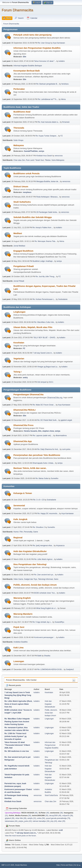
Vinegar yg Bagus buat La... (48, 367)
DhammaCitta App (23, 441)
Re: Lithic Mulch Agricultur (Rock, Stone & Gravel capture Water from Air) (18, 704)
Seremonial (19, 506)
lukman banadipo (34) (41, 821)
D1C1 (51, 382)
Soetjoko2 (70, 669)
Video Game (18, 579)
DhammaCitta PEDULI (24, 410)
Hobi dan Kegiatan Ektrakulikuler (30, 551)
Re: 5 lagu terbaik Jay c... (42, 622)
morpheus (27, 192)
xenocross (59, 156)
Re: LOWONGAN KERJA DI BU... (50, 669)
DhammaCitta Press (23, 425)
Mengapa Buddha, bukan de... (48, 181)
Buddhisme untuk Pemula (26, 173)
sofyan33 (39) (67, 816)
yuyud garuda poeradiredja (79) (58, 818)
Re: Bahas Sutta (42, 478)
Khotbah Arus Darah (44, 156)
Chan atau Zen (19, 160)
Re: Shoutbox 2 (39, 527)
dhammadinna (61, 436)
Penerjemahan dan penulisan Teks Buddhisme (37, 455)
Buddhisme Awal (22, 112)
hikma (63, 99)
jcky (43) (54, 821)
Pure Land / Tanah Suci (35, 160)
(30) (20, 816)
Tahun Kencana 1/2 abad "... (45, 61)
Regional (18, 538)
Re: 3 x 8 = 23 (39, 500)
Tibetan (48, 160)
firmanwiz (66, 122)
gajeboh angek (66, 420)
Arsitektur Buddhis (20, 642)
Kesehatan (19, 343)
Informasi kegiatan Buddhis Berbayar (28, 66)
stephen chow (48, 431)
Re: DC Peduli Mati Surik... (48, 420)
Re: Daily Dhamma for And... (48, 449)
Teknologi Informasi (45, 579)
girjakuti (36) (10, 818)
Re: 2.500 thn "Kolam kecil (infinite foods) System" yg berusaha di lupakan (15, 736)
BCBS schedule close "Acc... (45, 593)
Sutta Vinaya (18, 140)
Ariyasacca (60, 546)
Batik (39, 656)
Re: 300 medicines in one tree (17, 751)
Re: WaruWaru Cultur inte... (45, 322)
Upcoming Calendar (16, 808)
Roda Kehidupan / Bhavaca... (48, 197)
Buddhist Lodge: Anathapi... (43, 261)
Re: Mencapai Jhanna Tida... (46, 241)
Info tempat (42, 382)
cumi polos (66, 449)
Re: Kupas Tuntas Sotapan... (47, 136)
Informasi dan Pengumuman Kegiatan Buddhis (37, 48)
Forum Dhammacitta (17, 10)
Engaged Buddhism (23, 251)
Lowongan (19, 661)
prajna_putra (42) (25, 821)
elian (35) (62, 821)
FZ (62, 136)
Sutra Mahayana (58, 160)
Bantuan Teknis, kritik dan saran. (30, 468)
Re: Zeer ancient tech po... (44, 575)
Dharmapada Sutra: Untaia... (44, 463)
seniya (41, 151)
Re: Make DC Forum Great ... (44, 405)
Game (36, 532)
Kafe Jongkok (20, 519)
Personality (28, 532)
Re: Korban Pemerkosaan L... (44, 299)
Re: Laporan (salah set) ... (43, 436)
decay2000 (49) (55, 816)
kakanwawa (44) (11, 821)
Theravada (19, 128)
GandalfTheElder (31, 151)
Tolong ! (18, 372)
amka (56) (41, 818)
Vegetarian (19, 359)
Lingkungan (19, 312)
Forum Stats (13, 826)
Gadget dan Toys (31, 579)
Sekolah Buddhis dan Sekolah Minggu (33, 217)
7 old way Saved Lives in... (43, 353)
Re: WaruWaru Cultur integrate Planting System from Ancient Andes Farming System (17, 721)
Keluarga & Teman (23, 493)
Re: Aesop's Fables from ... (43, 228)
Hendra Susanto (31, 431)
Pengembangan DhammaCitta (28, 395)
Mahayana (19, 145)
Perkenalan (19, 89)
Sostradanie (63, 299)
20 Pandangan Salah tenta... (47, 212)
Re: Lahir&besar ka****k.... (48, 99)
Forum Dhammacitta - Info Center (21, 680)
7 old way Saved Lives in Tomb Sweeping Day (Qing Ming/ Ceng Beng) (18, 695)
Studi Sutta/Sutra (22, 202)
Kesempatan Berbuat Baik (27, 71)
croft (61, 830)
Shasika (47, 656)
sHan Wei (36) (21, 818)
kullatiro (62, 61)
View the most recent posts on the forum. (21, 836)
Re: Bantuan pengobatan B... (47, 84)
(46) (30, 813)
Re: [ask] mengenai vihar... (43, 546)
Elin (25, 57)
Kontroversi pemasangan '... (45, 637)
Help (58, 865)
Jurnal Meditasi (19, 246)
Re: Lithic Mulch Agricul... (44, 559)
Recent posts (13, 685)
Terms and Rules (67, 865)
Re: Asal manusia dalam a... (49, 122)
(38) (57, 813)
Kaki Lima (18, 648)
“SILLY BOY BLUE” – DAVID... (45, 338)
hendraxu (65, 84)
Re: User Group (44, 43)
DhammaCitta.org (55, 397)
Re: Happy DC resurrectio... (48, 513)
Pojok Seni (19, 627)
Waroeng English (22, 598)
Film (21, 532)
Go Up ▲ (77, 865)
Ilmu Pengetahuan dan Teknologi (30, 564)
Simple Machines (21, 865)
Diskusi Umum (21, 187)
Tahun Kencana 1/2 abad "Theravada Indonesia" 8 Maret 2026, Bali (17, 745)
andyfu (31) (32, 818)
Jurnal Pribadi (19, 281)
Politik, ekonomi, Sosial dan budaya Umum (35, 585)
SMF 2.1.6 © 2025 (8, 865)
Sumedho (55, 478)
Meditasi (18, 233)
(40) (44, 813)
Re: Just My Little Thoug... (46, 277)
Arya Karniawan (59, 43)
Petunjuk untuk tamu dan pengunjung (32, 35)
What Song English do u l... (47, 608)
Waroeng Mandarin (23, 614)
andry (25, 378)
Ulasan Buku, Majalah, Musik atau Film (33, 327)
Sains (56, 579)
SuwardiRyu (60, 622)
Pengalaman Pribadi (24, 266)
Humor (16, 532)
